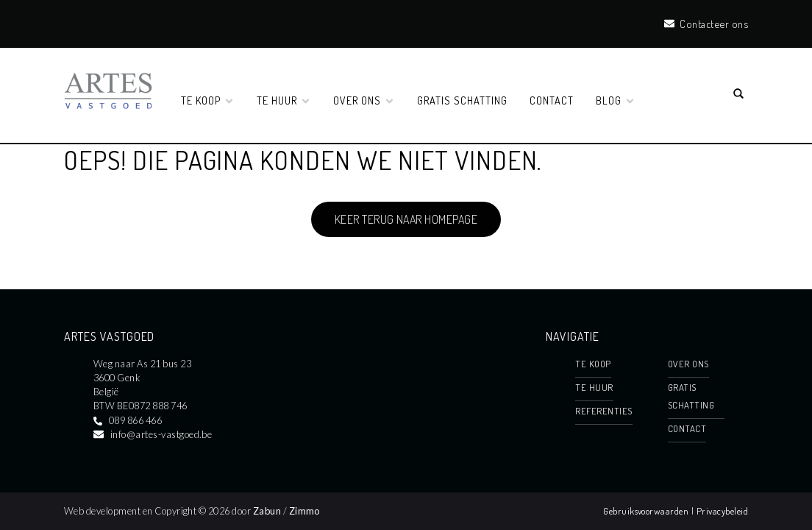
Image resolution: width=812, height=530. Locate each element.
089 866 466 (135, 420)
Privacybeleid (722, 511)
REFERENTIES (603, 411)
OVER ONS (688, 364)
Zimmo (304, 511)
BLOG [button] (616, 100)
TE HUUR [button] (284, 100)
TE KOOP (593, 364)
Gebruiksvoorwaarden (647, 511)
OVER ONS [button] (364, 100)
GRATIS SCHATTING (462, 100)
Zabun (267, 511)
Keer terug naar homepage (406, 219)
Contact (552, 100)
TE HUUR (594, 387)
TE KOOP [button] (208, 100)
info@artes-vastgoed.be (161, 434)
